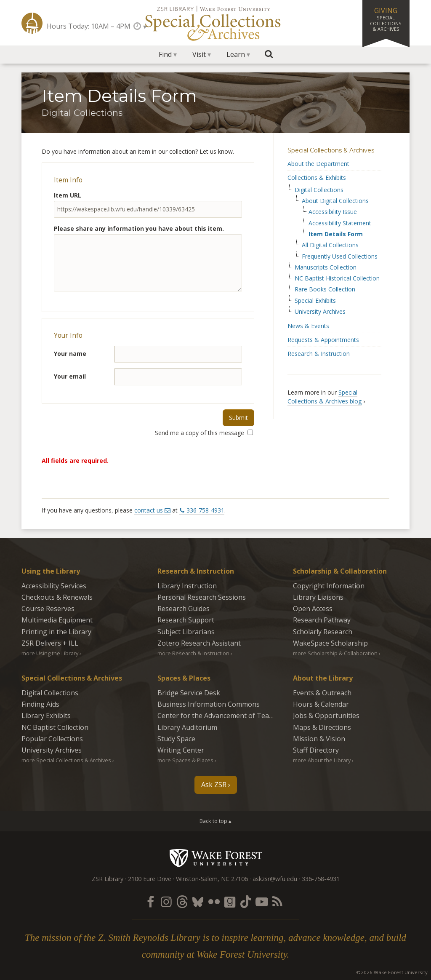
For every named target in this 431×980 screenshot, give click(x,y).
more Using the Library (50, 653)
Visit (199, 54)
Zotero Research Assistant (199, 643)
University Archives (320, 312)
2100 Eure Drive (150, 879)
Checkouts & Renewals (57, 597)
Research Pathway (322, 620)
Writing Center (181, 750)
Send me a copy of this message (204, 433)
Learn (236, 54)
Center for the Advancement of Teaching (222, 716)
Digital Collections (319, 190)
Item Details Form (336, 234)
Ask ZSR (214, 785)
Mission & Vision (319, 739)
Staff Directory (316, 750)
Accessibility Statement (340, 223)
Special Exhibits (315, 301)
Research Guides (184, 609)
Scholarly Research (323, 632)
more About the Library (322, 760)
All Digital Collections (330, 245)
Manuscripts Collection (326, 267)
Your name (70, 354)
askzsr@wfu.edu (275, 879)
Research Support (186, 620)
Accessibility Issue (333, 212)
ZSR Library (32, 23)
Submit (238, 418)
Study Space (176, 739)
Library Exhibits (46, 716)
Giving (386, 19)
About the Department (318, 164)
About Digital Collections (335, 201)
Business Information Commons (209, 704)
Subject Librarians (186, 632)
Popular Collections (52, 739)
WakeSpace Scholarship (330, 643)
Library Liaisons (318, 597)
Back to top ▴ (215, 821)
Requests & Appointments (323, 340)
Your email (70, 376)
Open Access (313, 609)
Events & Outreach (322, 693)
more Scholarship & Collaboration (335, 653)
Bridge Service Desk (189, 693)
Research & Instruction (319, 354)
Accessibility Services (54, 586)
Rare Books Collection (325, 289)
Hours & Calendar (321, 704)
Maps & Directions (322, 727)
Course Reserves (48, 609)
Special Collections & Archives (331, 150)
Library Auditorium (187, 727)
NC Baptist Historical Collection (337, 278)
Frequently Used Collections (340, 256)
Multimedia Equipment (57, 620)
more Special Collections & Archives (66, 760)
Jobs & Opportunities (326, 716)
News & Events (308, 326)
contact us (149, 510)
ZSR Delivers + (50, 643)
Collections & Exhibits (317, 178)
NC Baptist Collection (55, 727)
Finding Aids (40, 704)
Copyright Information (329, 586)
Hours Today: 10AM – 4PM (89, 26)
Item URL (68, 195)
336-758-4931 (205, 510)
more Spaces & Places (185, 760)
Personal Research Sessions (202, 597)
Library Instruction (187, 586)
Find (165, 54)
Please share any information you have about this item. (139, 228)
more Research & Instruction (193, 653)
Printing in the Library (56, 632)
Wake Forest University (216, 858)
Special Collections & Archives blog (325, 397)
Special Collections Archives (215, 23)
